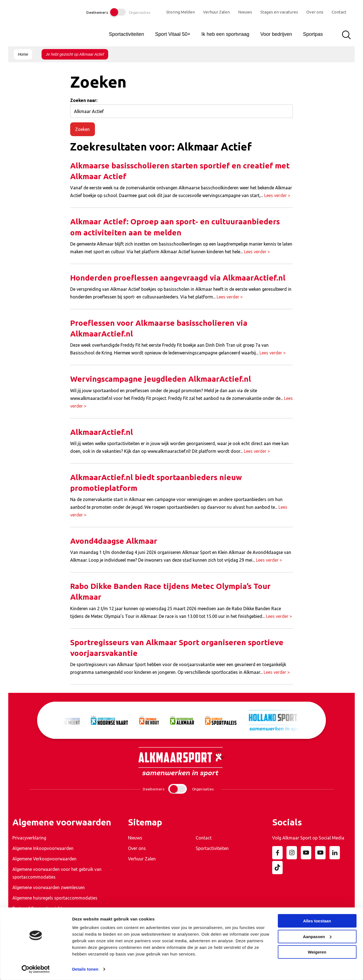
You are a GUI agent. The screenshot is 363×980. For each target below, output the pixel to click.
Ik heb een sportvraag (225, 34)
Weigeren (317, 952)
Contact (339, 12)
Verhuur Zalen (216, 12)
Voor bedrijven (276, 34)
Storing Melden (181, 12)
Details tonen (85, 969)
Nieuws (245, 12)
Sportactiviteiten (126, 34)
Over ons (315, 12)
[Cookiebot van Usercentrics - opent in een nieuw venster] (36, 969)
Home (23, 54)
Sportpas (313, 34)
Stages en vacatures (279, 12)
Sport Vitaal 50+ (173, 34)
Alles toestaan (317, 921)
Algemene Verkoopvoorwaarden (44, 859)
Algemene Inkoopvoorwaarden (43, 848)
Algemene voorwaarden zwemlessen (49, 887)
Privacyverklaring (29, 838)
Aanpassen (317, 936)
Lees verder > (277, 195)
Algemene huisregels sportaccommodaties (55, 898)
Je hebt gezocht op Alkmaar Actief (75, 54)
